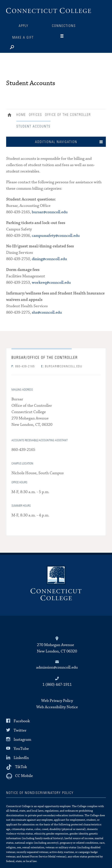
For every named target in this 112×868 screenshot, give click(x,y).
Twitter (20, 730)
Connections (64, 26)
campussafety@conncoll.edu (56, 236)
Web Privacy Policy (57, 701)
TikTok (21, 767)
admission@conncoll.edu (57, 667)
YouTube (21, 749)
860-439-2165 (23, 366)
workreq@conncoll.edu (51, 283)
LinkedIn (21, 758)
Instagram (22, 740)
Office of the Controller (68, 115)
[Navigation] (65, 36)
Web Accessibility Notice (57, 707)
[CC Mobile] (20, 776)
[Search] (25, 46)
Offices (35, 115)
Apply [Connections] (24, 26)
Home (10, 115)
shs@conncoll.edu (47, 312)
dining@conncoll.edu (49, 259)
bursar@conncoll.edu (50, 212)
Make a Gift (23, 38)
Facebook (22, 721)
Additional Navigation (56, 142)
